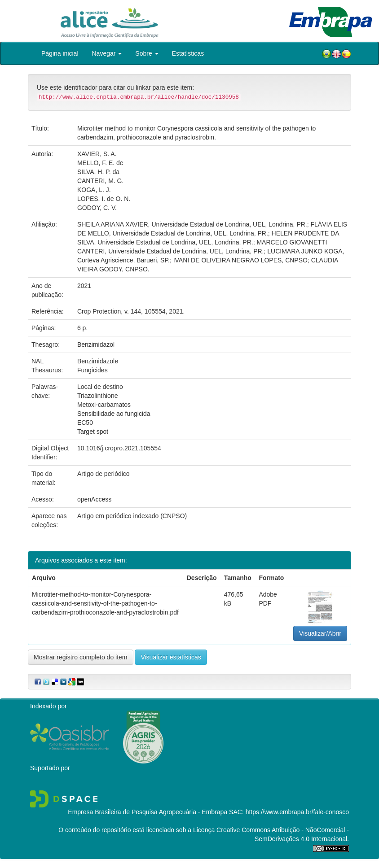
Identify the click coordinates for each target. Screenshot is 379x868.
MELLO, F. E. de (100, 163)
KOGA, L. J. (94, 190)
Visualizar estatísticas (171, 657)
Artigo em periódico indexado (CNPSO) (132, 516)
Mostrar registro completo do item (81, 657)
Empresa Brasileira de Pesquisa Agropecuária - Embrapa (148, 812)
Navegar (107, 53)
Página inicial (60, 53)
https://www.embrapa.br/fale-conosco (297, 812)
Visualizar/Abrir (320, 633)
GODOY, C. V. (97, 208)
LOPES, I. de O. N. (104, 199)
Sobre (147, 53)
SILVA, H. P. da (98, 172)
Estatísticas (188, 53)
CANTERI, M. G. (100, 181)
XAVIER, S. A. (97, 154)
